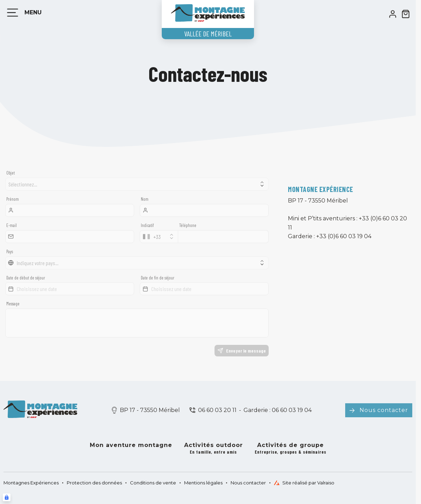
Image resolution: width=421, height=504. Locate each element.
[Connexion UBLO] (7, 497)
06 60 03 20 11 (217, 410)
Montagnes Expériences (31, 483)
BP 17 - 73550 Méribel (150, 410)
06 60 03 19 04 (291, 410)
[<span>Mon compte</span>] (393, 14)
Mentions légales (203, 483)
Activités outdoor (213, 449)
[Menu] (23, 13)
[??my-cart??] (406, 14)
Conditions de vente (153, 483)
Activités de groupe (291, 449)
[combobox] (159, 237)
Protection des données (94, 483)
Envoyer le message (242, 351)
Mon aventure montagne (131, 445)
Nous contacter (384, 410)
